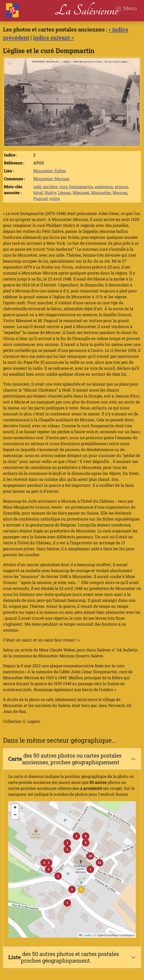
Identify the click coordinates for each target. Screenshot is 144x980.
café (37, 187)
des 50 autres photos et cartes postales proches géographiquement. (64, 957)
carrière (50, 187)
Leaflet (85, 935)
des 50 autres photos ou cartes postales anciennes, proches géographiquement (65, 759)
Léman (64, 193)
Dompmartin (81, 187)
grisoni (121, 187)
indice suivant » (53, 38)
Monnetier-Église (50, 171)
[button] (81, 889)
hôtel (38, 193)
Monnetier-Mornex (51, 179)
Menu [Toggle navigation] (126, 9)
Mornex (120, 193)
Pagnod (40, 199)
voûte (55, 199)
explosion (104, 187)
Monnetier (101, 193)
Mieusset (81, 193)
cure (63, 187)
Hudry (50, 193)
